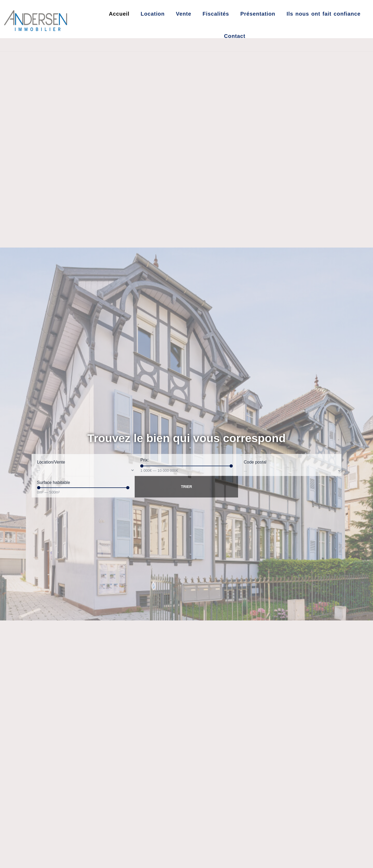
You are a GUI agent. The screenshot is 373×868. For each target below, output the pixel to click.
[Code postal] (290, 471)
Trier (186, 487)
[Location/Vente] (83, 470)
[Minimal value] (186, 466)
